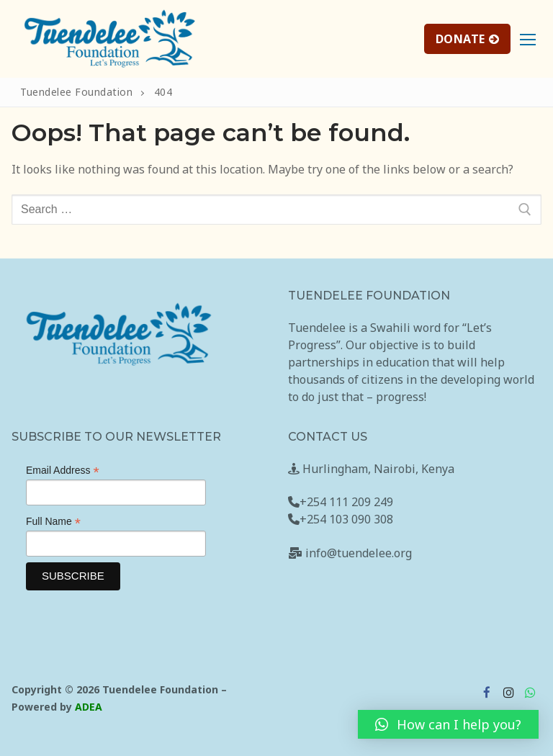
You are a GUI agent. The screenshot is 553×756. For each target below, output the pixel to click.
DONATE (468, 39)
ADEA (89, 707)
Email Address (63, 471)
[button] (448, 724)
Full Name (53, 522)
